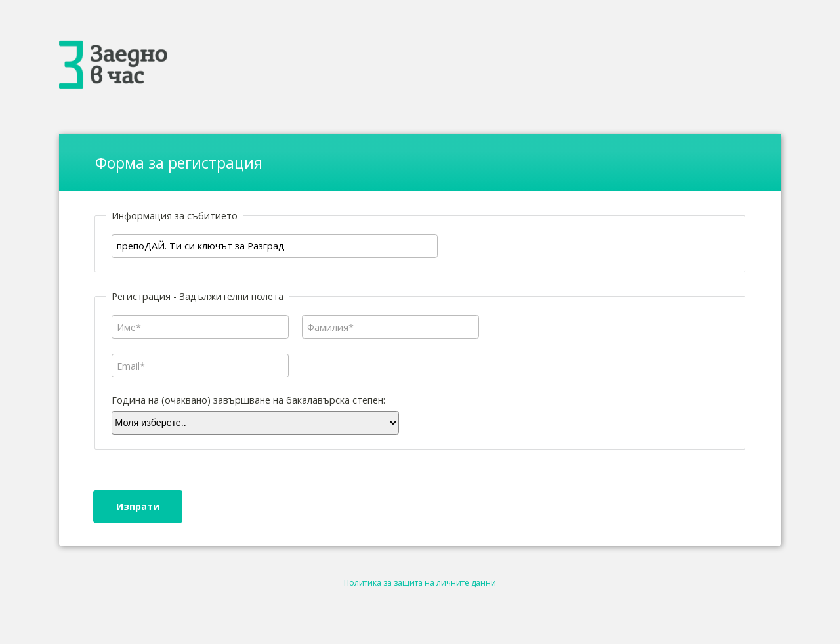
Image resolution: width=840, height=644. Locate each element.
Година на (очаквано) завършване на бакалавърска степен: (248, 400)
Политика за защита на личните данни (420, 583)
